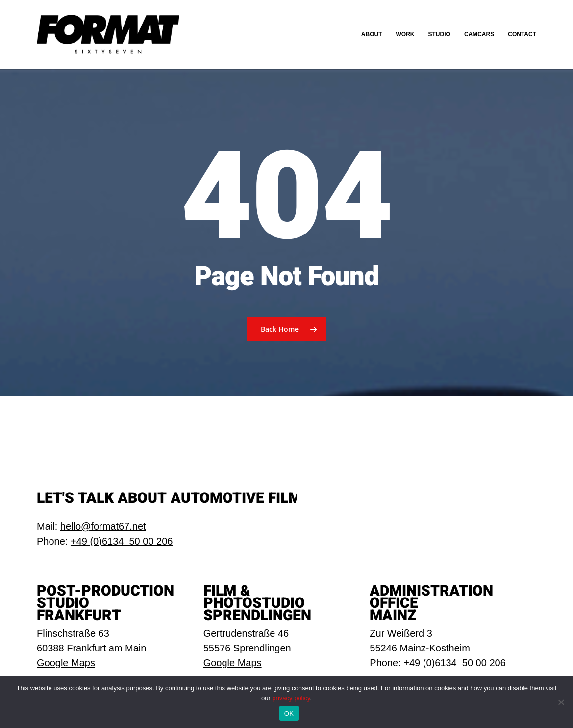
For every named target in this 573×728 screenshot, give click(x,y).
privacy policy (291, 698)
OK (289, 714)
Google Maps (66, 663)
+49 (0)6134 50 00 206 (122, 541)
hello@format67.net (103, 526)
